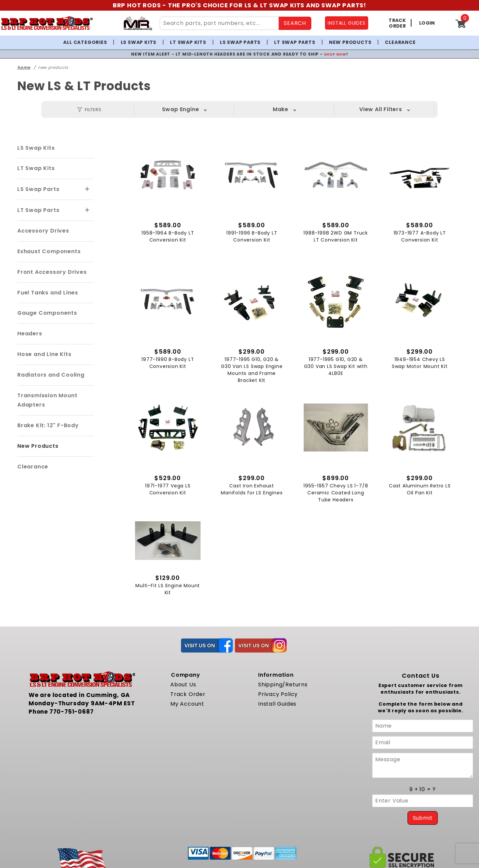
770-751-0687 (72, 719)
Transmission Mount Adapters (47, 400)
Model (264, 109)
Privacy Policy (278, 701)
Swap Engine (130, 109)
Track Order (188, 701)
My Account (187, 711)
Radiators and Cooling (51, 375)
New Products (350, 42)
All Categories (85, 42)
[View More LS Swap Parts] (87, 189)
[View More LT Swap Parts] (87, 210)
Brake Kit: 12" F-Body (48, 425)
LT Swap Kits (188, 42)
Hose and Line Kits (44, 354)
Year (330, 109)
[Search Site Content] (219, 23)
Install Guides (277, 711)
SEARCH (295, 23)
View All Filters (397, 109)
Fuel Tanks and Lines (48, 293)
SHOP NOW (335, 54)
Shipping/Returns (283, 692)
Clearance (400, 42)
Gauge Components (47, 313)
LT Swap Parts (295, 42)
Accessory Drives (43, 231)
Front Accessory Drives (52, 272)
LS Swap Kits (139, 42)
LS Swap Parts (240, 42)
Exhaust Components (49, 251)
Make (197, 109)
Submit (423, 825)
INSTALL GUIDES (346, 23)
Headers (30, 334)
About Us (183, 692)
